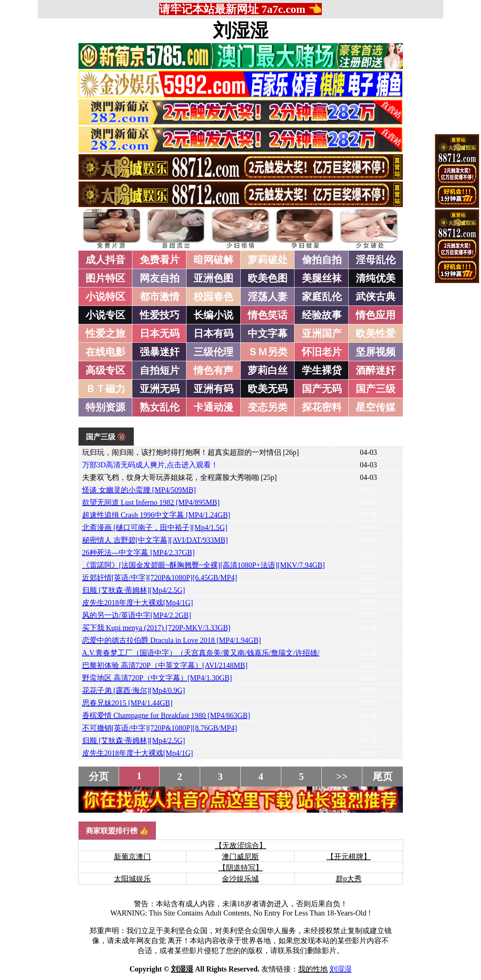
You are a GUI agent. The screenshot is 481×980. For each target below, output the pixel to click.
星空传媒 (376, 407)
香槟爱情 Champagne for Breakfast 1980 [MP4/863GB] (166, 715)
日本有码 (213, 334)
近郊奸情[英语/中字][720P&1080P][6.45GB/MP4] (160, 578)
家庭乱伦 (322, 297)
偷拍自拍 (322, 260)
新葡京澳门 (132, 857)
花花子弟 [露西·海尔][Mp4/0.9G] (134, 690)
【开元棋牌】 (349, 857)
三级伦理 (213, 352)
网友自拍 (160, 278)
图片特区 (105, 278)
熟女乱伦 (160, 407)
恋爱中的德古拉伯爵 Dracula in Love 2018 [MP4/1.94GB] (172, 640)
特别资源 (105, 407)
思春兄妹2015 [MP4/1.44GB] (128, 703)
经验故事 (322, 315)
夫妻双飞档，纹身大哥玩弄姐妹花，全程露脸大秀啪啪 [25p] (179, 477)
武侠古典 (376, 297)
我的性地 (313, 969)
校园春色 (213, 297)
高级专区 (105, 370)
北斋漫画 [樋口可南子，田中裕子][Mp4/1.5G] (155, 527)
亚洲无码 (160, 389)
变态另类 (268, 407)
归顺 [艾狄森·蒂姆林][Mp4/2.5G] (134, 590)
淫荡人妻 (268, 297)
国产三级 (376, 389)
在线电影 (105, 352)
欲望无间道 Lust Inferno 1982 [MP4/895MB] (151, 502)
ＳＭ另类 (268, 352)
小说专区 (105, 315)
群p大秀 (349, 879)
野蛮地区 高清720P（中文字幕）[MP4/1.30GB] (157, 678)
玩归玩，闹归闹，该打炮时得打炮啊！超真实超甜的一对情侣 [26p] (191, 452)
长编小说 (213, 315)
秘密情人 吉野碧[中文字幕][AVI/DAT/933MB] (155, 540)
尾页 (383, 777)
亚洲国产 (322, 334)
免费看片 (160, 260)
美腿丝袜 (322, 278)
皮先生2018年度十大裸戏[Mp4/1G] (138, 603)
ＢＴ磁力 (105, 389)
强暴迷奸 (160, 352)
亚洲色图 (213, 278)
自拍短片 (160, 370)
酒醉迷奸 (376, 370)
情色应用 (376, 315)
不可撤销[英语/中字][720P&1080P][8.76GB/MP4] (160, 728)
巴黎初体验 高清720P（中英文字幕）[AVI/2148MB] (165, 665)
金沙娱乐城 (240, 879)
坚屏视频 (376, 352)
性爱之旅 (105, 334)
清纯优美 (376, 278)
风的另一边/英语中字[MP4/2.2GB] (137, 615)
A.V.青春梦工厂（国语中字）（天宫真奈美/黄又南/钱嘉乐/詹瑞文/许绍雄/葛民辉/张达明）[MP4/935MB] (250, 653)
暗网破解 (213, 260)
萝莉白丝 (268, 370)
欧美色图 (268, 278)
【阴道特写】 (241, 868)
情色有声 (213, 370)
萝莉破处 (268, 260)
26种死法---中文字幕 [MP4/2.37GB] (139, 552)
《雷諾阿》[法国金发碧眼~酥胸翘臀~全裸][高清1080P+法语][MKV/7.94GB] (204, 565)
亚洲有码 (213, 389)
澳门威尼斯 (240, 857)
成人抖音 (105, 260)
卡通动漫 (213, 407)
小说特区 (105, 297)
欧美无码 (268, 389)
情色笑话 (268, 315)
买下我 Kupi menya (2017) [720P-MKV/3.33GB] (156, 628)
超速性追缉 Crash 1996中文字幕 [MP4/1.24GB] (156, 515)
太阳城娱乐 (132, 879)
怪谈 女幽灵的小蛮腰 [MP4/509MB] (139, 490)
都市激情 (160, 297)
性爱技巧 (160, 315)
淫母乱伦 (376, 260)
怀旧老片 (322, 352)
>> (342, 777)
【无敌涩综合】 (241, 845)
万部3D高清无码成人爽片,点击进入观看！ (150, 465)
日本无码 (160, 334)
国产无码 (322, 389)
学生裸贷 (322, 370)
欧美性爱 (376, 334)
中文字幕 (268, 334)
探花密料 (322, 407)
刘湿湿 (241, 31)
